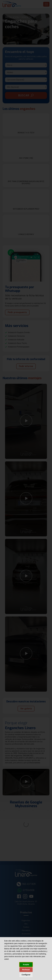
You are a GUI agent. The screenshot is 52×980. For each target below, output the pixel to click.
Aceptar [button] (26, 965)
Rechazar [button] (26, 970)
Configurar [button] (26, 975)
